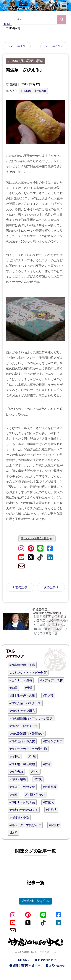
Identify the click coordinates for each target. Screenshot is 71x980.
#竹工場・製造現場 (22, 764)
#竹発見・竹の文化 (22, 787)
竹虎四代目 (40, 610)
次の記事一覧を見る (35, 901)
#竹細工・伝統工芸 (22, 802)
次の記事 (50, 587)
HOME (25, 960)
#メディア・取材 (51, 680)
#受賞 (29, 688)
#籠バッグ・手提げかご (25, 825)
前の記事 (21, 587)
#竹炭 (38, 779)
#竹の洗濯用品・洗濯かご (27, 734)
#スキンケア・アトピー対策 (28, 673)
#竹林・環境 (18, 779)
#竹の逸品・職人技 (22, 741)
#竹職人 (48, 802)
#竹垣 (32, 756)
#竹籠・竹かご (35, 795)
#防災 (13, 833)
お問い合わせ (57, 966)
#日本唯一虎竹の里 (33, 91)
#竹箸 (13, 795)
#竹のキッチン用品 (22, 711)
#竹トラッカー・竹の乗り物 (28, 749)
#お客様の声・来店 (22, 665)
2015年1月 (18, 46)
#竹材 (35, 772)
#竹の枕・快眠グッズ (24, 726)
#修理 (13, 688)
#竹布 (47, 764)
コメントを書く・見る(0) (38, 538)
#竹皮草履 (50, 787)
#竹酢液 (51, 810)
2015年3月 (53, 46)
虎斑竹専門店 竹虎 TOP (27, 966)
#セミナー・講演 (21, 680)
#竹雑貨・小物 (19, 817)
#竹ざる (48, 695)
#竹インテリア (53, 741)
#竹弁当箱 (16, 772)
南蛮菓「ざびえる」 (25, 70)
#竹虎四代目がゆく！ (24, 810)
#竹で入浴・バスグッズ (25, 703)
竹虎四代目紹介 (47, 960)
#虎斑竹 (54, 825)
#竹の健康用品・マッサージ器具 (31, 718)
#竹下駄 (15, 756)
